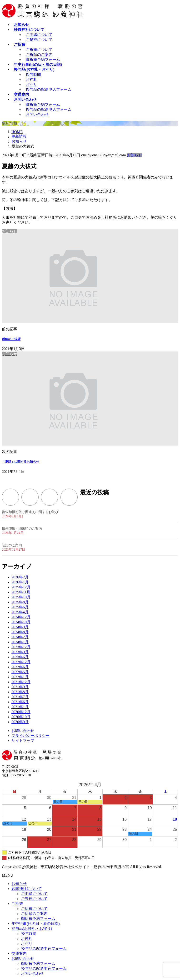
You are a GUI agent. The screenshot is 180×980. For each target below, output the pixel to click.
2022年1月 (20, 677)
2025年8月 (20, 602)
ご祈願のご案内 (39, 55)
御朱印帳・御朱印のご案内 (22, 529)
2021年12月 (21, 682)
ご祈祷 (17, 904)
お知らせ (135, 155)
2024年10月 (21, 622)
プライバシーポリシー (30, 736)
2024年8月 (20, 632)
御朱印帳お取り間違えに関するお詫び (30, 512)
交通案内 (19, 954)
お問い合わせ (37, 114)
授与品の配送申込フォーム (49, 89)
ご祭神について (39, 40)
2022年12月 (21, 662)
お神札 (31, 79)
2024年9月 (20, 627)
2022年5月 (20, 672)
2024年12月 (21, 617)
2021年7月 (20, 697)
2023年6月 (20, 657)
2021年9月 (20, 687)
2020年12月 (21, 712)
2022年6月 (20, 667)
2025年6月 (20, 607)
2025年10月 (21, 597)
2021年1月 (20, 707)
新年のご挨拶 (11, 339)
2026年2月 (20, 577)
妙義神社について (27, 889)
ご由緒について (39, 35)
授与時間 (33, 74)
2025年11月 (21, 592)
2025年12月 (21, 587)
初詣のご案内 (12, 545)
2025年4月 (20, 612)
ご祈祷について (39, 50)
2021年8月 (20, 692)
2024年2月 (20, 637)
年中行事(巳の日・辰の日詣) (36, 924)
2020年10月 (21, 717)
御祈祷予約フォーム (43, 60)
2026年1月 (20, 582)
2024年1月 (20, 642)
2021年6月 (20, 702)
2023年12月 (21, 647)
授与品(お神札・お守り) (32, 929)
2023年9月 (20, 652)
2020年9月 (20, 722)
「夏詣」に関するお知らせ (20, 462)
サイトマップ (23, 741)
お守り (31, 84)
